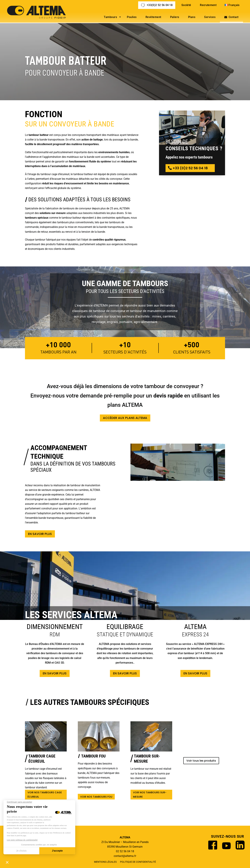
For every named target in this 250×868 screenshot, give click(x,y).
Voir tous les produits (201, 761)
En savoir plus (40, 534)
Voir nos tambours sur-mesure (150, 794)
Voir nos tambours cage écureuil (45, 794)
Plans (192, 17)
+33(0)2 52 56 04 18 (160, 5)
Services (210, 17)
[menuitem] (232, 5)
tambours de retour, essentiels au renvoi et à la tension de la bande (65, 232)
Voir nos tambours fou (96, 797)
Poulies (132, 17)
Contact (234, 17)
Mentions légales (105, 862)
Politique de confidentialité (138, 862)
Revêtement (153, 17)
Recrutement (208, 5)
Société (186, 5)
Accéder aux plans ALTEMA (125, 418)
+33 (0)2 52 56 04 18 (190, 168)
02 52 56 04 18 (125, 851)
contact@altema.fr (125, 856)
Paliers (175, 17)
